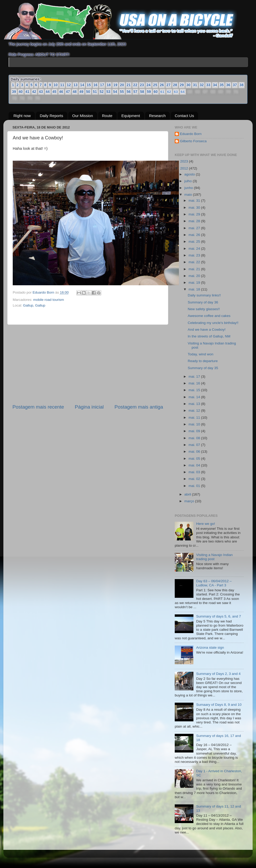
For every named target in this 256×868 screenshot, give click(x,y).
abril (188, 494)
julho (188, 181)
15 (89, 85)
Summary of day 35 (203, 368)
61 (162, 92)
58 (142, 92)
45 (55, 92)
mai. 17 (195, 377)
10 (56, 85)
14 (82, 85)
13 (76, 85)
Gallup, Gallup (34, 305)
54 (115, 92)
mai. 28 (195, 221)
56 (129, 92)
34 (215, 85)
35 (222, 85)
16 (96, 85)
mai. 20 (195, 276)
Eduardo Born (44, 292)
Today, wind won (201, 354)
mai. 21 (195, 269)
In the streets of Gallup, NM (209, 336)
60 (156, 92)
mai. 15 (195, 390)
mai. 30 (195, 208)
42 (34, 92)
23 (142, 85)
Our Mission (83, 116)
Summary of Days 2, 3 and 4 (218, 674)
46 (61, 92)
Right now (22, 116)
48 (75, 92)
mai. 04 (195, 465)
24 (149, 85)
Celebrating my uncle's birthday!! (213, 323)
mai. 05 (195, 459)
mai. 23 (195, 255)
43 (41, 92)
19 (115, 85)
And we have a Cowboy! (207, 330)
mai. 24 (195, 249)
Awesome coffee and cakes (209, 316)
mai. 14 (195, 397)
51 (95, 92)
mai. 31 (195, 201)
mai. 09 (195, 431)
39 (14, 92)
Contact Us (184, 116)
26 (162, 85)
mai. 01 (195, 486)
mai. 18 (195, 289)
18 (109, 85)
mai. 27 (195, 228)
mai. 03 (195, 472)
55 (122, 92)
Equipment (131, 116)
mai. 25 (195, 242)
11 (62, 85)
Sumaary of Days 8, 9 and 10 (219, 705)
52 (102, 92)
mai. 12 (195, 411)
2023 (185, 161)
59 (149, 92)
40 (21, 92)
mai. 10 (195, 424)
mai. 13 (195, 404)
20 (122, 85)
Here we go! (206, 524)
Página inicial (89, 407)
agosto (190, 174)
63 (176, 92)
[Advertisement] (88, 364)
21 (129, 85)
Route (107, 116)
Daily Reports (51, 116)
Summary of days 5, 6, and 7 (218, 616)
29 (182, 85)
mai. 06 (195, 452)
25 (155, 85)
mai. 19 (195, 283)
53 (109, 92)
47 (68, 92)
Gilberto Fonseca (193, 141)
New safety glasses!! (204, 309)
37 (235, 85)
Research (157, 116)
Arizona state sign (210, 647)
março (190, 501)
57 (136, 92)
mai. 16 (195, 383)
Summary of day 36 (203, 302)
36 (228, 85)
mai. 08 (195, 438)
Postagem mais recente (38, 407)
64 (182, 92)
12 (69, 85)
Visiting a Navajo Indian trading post (214, 557)
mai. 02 (195, 479)
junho (189, 188)
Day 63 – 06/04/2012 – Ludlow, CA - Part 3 (214, 583)
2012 (185, 168)
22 (135, 85)
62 (169, 92)
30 (188, 85)
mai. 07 (195, 445)
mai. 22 (195, 262)
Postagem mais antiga (139, 407)
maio (189, 195)
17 (102, 85)
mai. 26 (195, 235)
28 (175, 85)
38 (241, 85)
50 (88, 92)
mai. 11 (195, 418)
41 (28, 92)
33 (208, 85)
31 (195, 85)
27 (169, 85)
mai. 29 (195, 214)
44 (48, 92)
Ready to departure (203, 361)
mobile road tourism (49, 300)
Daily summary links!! (204, 295)
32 (202, 85)
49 (82, 92)
